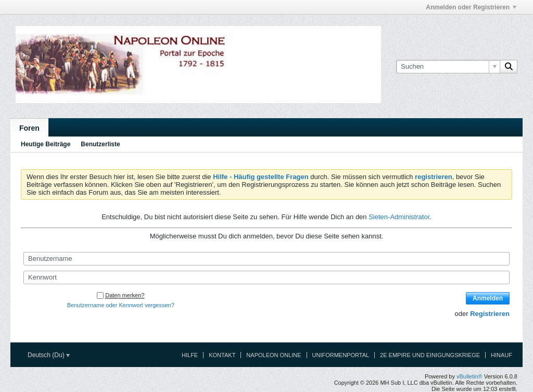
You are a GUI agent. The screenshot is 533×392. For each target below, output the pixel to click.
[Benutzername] (266, 259)
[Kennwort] (266, 277)
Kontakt (222, 355)
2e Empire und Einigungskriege (430, 355)
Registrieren (490, 314)
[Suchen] (448, 67)
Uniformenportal (341, 355)
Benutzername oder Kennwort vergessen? (121, 305)
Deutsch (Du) (49, 355)
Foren (29, 128)
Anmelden (488, 298)
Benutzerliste (100, 144)
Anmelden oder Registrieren (471, 7)
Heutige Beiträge (46, 144)
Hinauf (502, 355)
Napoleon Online (274, 355)
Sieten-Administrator (399, 217)
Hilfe (190, 355)
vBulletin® (469, 376)
